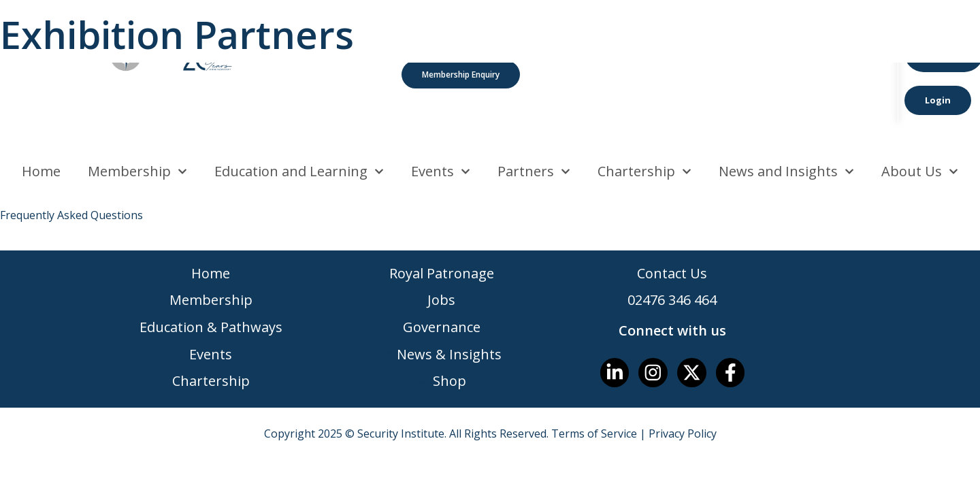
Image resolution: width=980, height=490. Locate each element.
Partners (534, 133)
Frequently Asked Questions (71, 177)
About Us (920, 133)
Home (41, 133)
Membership (137, 133)
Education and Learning (299, 133)
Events (441, 133)
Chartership (644, 133)
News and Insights (786, 133)
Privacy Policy (683, 396)
